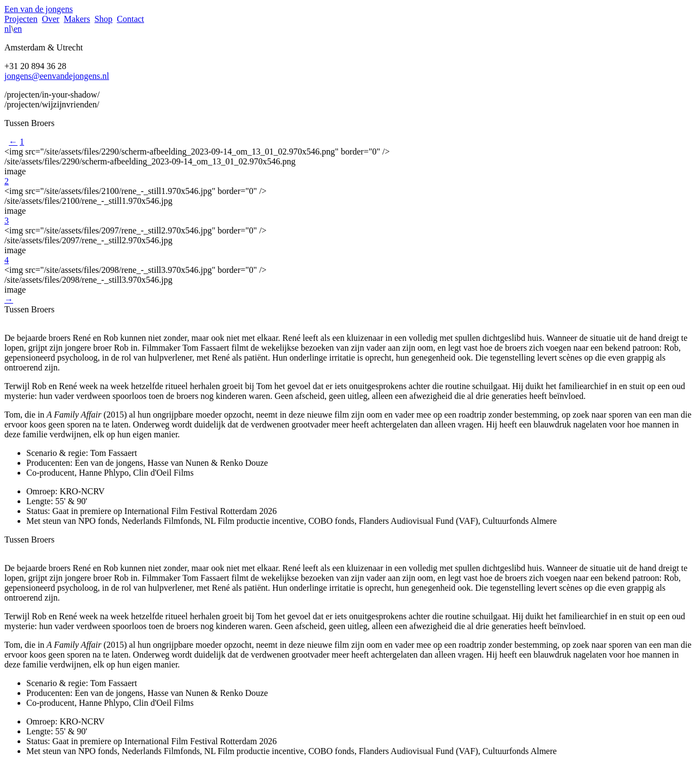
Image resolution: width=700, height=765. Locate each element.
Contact (130, 19)
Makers (77, 19)
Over (50, 19)
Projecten (21, 19)
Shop (103, 19)
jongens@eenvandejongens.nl (57, 76)
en (18, 29)
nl (8, 29)
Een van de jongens (39, 9)
